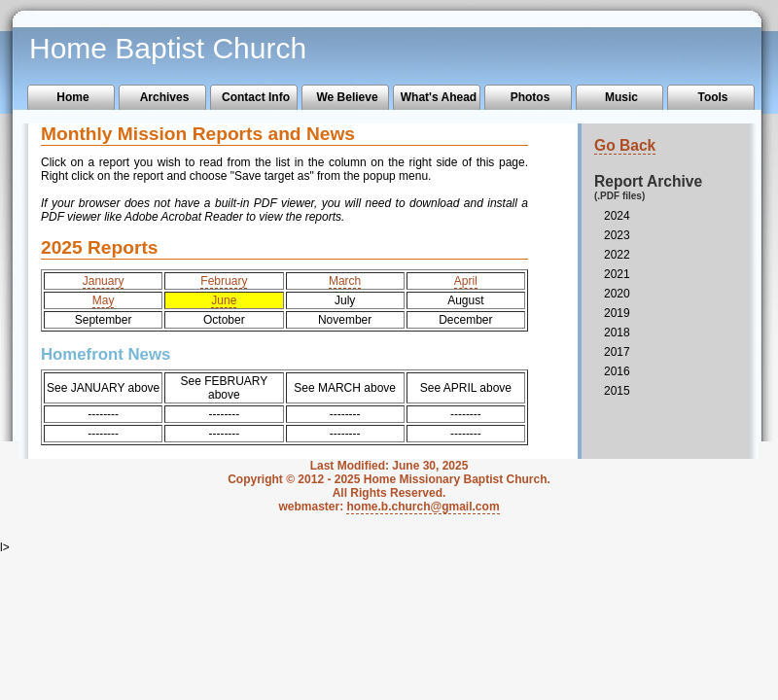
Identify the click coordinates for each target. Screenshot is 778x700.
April (466, 281)
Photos (530, 97)
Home (72, 97)
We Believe (347, 97)
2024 (617, 216)
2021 (617, 274)
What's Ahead (439, 97)
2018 (617, 332)
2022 (617, 255)
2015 (617, 391)
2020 (617, 294)
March (345, 281)
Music (621, 97)
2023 (617, 235)
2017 (617, 352)
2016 (617, 371)
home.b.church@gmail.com (423, 507)
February (224, 281)
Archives (165, 97)
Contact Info (256, 97)
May (104, 300)
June (224, 300)
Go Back (625, 145)
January (104, 281)
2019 (617, 313)
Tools (712, 97)
